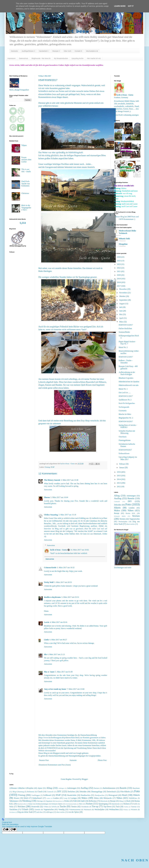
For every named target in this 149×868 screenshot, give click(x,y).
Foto (128, 504)
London (132, 508)
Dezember (123, 289)
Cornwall (117, 502)
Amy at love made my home (55, 689)
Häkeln (117, 508)
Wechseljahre (123, 522)
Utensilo (37, 809)
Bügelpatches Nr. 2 (126, 418)
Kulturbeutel (37, 798)
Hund (124, 795)
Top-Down (107, 807)
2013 (119, 483)
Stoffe (135, 804)
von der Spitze (74, 812)
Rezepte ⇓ (56, 51)
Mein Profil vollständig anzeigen (126, 115)
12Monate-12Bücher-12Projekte (21, 788)
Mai (121, 314)
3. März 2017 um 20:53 (63, 582)
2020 (119, 275)
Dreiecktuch (111, 792)
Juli (121, 307)
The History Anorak (52, 480)
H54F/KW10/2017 (126, 421)
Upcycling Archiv (77, 58)
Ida (45, 654)
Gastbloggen (36, 795)
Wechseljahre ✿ (92, 51)
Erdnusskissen (124, 453)
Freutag (47, 467)
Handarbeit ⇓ (44, 51)
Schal (30, 804)
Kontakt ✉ (78, 51)
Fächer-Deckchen (125, 328)
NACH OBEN (135, 860)
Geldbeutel (47, 795)
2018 (119, 282)
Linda (46, 640)
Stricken (136, 516)
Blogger (85, 779)
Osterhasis (123, 437)
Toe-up (95, 806)
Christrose (25, 193)
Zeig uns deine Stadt (25, 812)
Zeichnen (12, 812)
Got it (131, 6)
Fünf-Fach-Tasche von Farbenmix (25, 184)
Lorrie (47, 622)
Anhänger (61, 788)
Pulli (75, 801)
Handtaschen (86, 795)
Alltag (117, 496)
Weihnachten (114, 809)
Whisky (126, 810)
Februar (122, 464)
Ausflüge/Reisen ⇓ (28, 51)
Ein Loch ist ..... (125, 393)
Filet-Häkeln (125, 792)
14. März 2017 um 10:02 (80, 550)
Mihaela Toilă (124, 239)
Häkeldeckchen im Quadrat (129, 382)
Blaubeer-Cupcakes (126, 378)
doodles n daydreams (52, 597)
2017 (119, 286)
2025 (119, 261)
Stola (11, 807)
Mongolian (123, 244)
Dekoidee (118, 505)
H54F (53, 467)
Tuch (118, 807)
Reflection (93, 801)
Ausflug (118, 498)
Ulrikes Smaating (51, 515)
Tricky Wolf (49, 582)
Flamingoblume (125, 440)
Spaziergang (103, 804)
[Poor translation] (13, 830)
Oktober (122, 296)
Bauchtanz (136, 788)
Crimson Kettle (50, 568)
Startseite (14, 51)
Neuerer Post (44, 760)
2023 (119, 264)
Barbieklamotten (109, 788)
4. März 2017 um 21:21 (56, 654)
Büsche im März (125, 414)
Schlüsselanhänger (42, 804)
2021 (119, 271)
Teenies (122, 519)
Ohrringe (40, 801)
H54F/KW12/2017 (126, 357)
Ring (121, 801)
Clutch (40, 792)
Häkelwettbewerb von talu (129, 385)
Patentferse (58, 801)
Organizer (49, 801)
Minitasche (108, 798)
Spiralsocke (116, 804)
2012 (119, 487)
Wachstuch (87, 809)
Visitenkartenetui (75, 809)
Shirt (81, 804)
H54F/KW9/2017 (125, 450)
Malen (96, 798)
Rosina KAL (130, 513)
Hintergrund (113, 795)
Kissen (17, 798)
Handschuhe (72, 795)
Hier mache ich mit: (94, 58)
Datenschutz (24, 58)
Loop (65, 798)
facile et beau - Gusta (58, 550)
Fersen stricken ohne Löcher (26, 160)
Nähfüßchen (133, 798)
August (122, 304)
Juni (121, 311)
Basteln (131, 498)
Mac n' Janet (49, 672)
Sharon (47, 497)
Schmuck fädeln (120, 516)
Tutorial (134, 807)
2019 (119, 279)
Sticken (126, 804)
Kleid (26, 798)
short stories (130, 524)
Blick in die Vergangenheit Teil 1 (26, 208)
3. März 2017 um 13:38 (70, 480)
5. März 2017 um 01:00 (64, 672)
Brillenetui (31, 792)
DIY (130, 501)
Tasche (63, 806)
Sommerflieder (124, 332)
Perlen (67, 801)
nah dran (40, 812)
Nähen (131, 510)
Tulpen (24, 145)
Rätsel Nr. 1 (123, 389)
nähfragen (49, 812)
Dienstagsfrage (97, 792)
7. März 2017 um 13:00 (76, 689)
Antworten (48, 490)
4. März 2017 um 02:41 (59, 622)
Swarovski (35, 807)
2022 (119, 268)
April (121, 318)
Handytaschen (100, 795)
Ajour (40, 788)
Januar (122, 467)
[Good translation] (6, 830)
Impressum (11, 58)
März (121, 322)
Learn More (120, 6)
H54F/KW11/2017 (126, 396)
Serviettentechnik (71, 804)
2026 (119, 257)
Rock (129, 801)
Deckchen (71, 792)
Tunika (126, 807)
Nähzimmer (14, 801)
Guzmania (123, 411)
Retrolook (104, 801)
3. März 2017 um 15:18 (67, 515)
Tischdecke (85, 807)
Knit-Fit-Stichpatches (127, 403)
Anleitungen (131, 496)
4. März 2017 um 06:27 (58, 640)
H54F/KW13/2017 (126, 325)
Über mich (68, 51)
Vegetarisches (135, 519)
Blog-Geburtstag (18, 792)
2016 (119, 472)
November (123, 293)
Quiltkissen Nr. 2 (125, 400)
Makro (117, 510)
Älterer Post (102, 760)
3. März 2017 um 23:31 (70, 597)
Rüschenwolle (22, 804)
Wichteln (134, 809)
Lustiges (74, 798)
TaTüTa (54, 807)
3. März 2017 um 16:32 (66, 568)
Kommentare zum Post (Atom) (59, 765)
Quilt (83, 801)
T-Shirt (46, 807)
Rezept (117, 513)
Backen (97, 788)
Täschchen (13, 809)
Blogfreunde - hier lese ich (41, 58)
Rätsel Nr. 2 (123, 347)
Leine (48, 798)
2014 (119, 479)
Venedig (61, 809)
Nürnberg (26, 801)
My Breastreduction (61, 58)
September (123, 300)
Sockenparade (124, 407)
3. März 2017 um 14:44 (59, 497)
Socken (89, 804)
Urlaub (25, 809)
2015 (119, 476)
